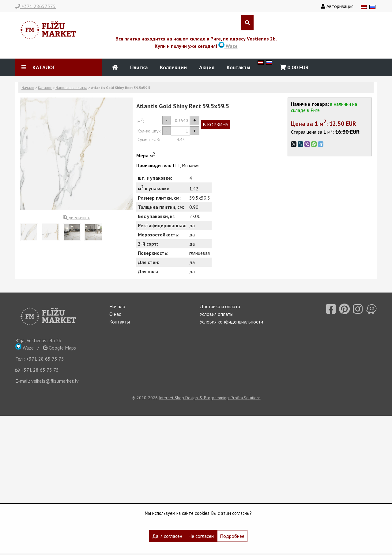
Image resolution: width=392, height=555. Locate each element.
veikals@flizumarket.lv (55, 381)
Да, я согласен (167, 536)
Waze (228, 46)
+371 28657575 (36, 6)
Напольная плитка (71, 88)
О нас (115, 314)
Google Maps (59, 348)
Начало (28, 88)
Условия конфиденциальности (231, 322)
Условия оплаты (217, 314)
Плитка (139, 67)
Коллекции (173, 67)
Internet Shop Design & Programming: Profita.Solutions (210, 398)
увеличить (77, 217)
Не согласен (201, 536)
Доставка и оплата (220, 306)
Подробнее (232, 536)
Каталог (45, 88)
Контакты (238, 67)
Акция (207, 67)
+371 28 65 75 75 (45, 359)
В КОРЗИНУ (216, 124)
